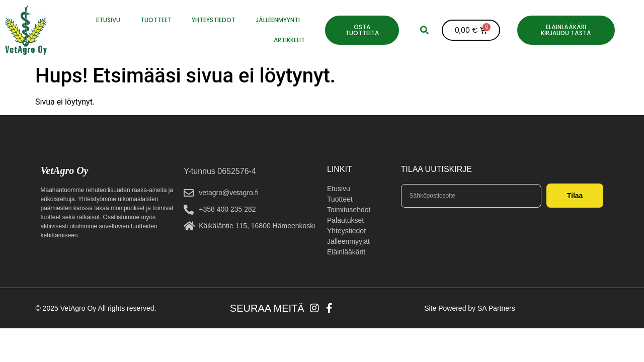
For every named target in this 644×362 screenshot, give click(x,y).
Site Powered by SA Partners (470, 308)
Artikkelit (289, 40)
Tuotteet (156, 20)
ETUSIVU (108, 20)
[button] (424, 30)
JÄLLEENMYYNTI (278, 20)
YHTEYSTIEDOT (214, 20)
